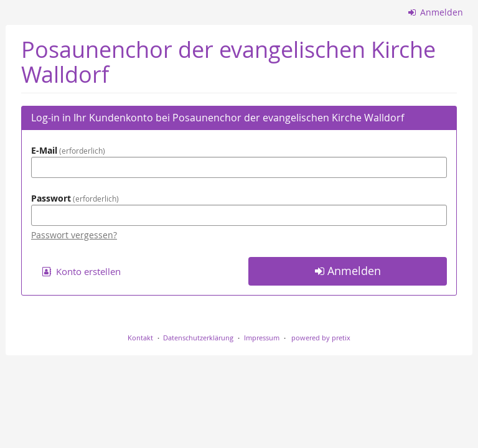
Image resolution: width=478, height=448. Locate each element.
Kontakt (140, 338)
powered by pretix (321, 338)
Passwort (75, 198)
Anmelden (436, 12)
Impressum (262, 338)
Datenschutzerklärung (198, 338)
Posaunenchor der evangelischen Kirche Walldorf (228, 62)
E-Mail (68, 150)
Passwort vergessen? (74, 235)
